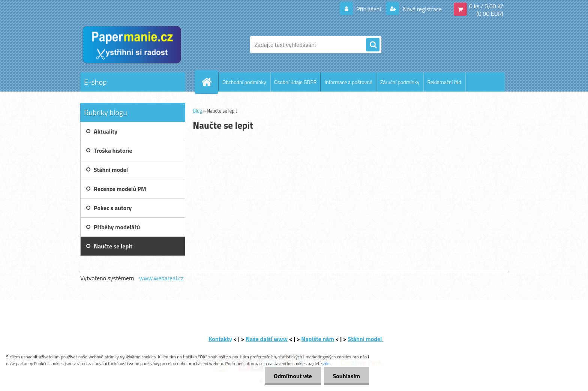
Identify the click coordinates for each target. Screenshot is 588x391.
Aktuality (106, 131)
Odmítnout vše (292, 376)
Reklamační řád (444, 82)
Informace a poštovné (348, 82)
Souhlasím (346, 376)
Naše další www (267, 339)
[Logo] (132, 45)
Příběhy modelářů (117, 227)
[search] (373, 45)
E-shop (95, 82)
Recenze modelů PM (120, 189)
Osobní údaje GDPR (295, 82)
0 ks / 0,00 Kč (486, 6)
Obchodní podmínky (244, 82)
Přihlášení (369, 9)
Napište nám (318, 339)
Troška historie (113, 150)
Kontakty (220, 339)
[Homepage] (210, 82)
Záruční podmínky (400, 82)
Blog (197, 111)
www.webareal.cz (161, 278)
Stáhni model (111, 170)
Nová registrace (421, 9)
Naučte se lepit (113, 246)
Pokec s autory (113, 208)
